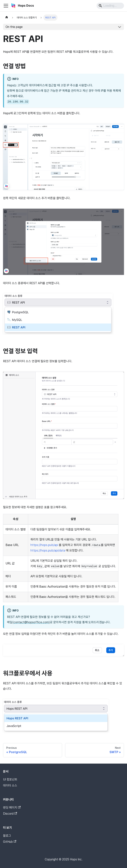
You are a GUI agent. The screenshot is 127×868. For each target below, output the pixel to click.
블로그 (7, 836)
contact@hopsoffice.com (31, 622)
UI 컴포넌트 (10, 779)
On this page (14, 27)
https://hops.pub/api (44, 545)
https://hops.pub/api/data (48, 550)
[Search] (110, 6)
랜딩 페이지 (12, 808)
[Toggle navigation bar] (6, 6)
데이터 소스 (10, 786)
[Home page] (7, 18)
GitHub (10, 842)
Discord (10, 814)
